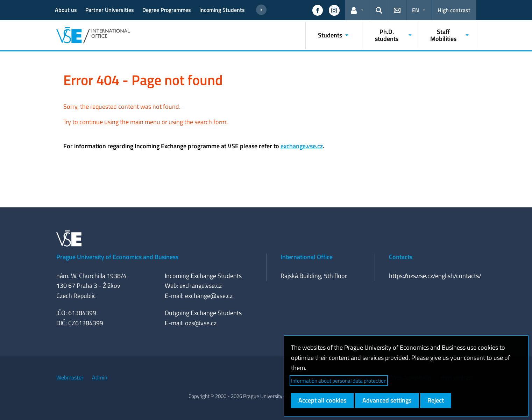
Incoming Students (222, 10)
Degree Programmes (167, 10)
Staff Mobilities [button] (443, 35)
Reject (436, 400)
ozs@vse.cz (201, 323)
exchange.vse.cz (302, 146)
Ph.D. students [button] (387, 35)
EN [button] (416, 10)
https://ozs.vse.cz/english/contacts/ (435, 276)
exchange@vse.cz (209, 296)
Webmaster (70, 377)
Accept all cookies (322, 400)
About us (66, 10)
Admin (100, 377)
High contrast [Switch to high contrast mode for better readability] (454, 10)
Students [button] (330, 35)
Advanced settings (387, 400)
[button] (318, 10)
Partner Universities (110, 10)
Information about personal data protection (339, 381)
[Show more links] (261, 10)
